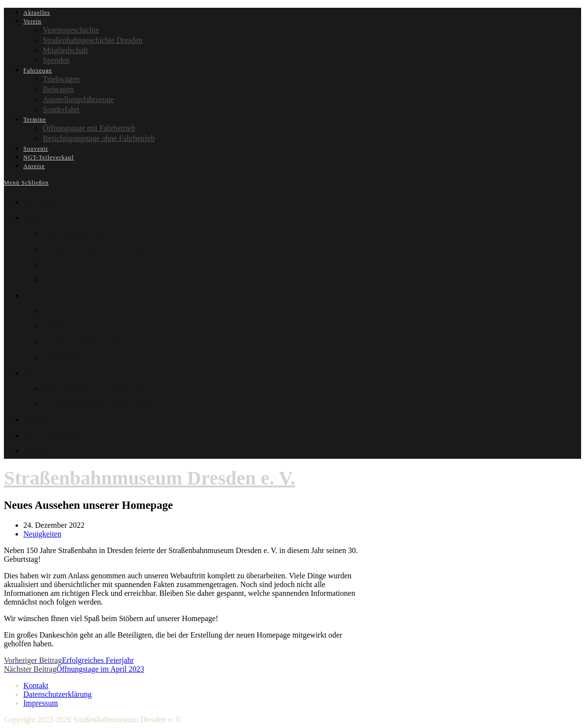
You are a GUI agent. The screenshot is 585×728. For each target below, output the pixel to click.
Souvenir (39, 420)
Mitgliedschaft (68, 264)
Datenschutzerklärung (57, 694)
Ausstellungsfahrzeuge (82, 342)
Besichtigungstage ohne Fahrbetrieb (105, 404)
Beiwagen (60, 326)
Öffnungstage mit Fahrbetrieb (94, 389)
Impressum (41, 703)
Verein (35, 217)
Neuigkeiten (42, 534)
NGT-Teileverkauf (55, 435)
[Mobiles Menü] (26, 183)
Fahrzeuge (41, 295)
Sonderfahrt (63, 357)
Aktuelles (40, 202)
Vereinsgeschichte (74, 233)
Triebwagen (63, 311)
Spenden (57, 280)
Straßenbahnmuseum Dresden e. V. (150, 478)
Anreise (37, 451)
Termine (37, 373)
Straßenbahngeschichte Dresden (97, 249)
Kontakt (36, 685)
